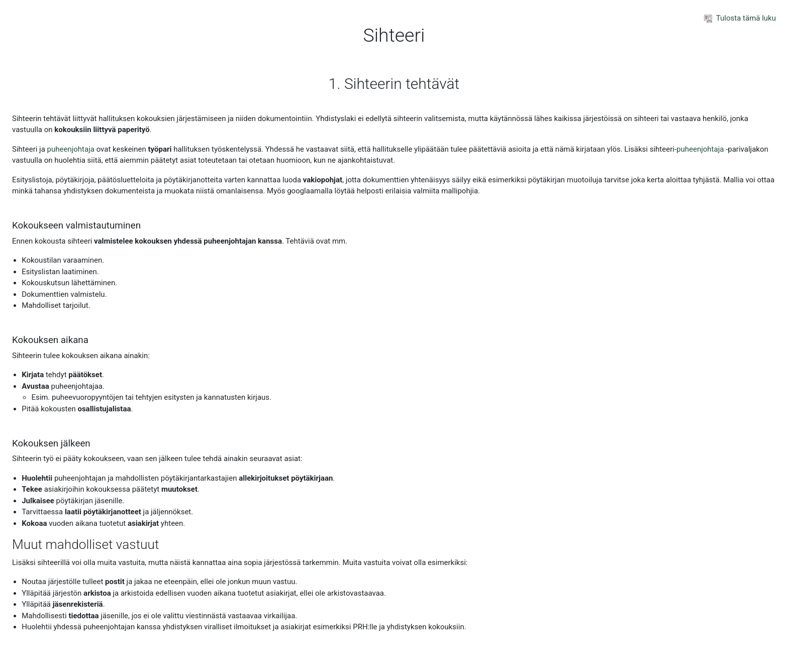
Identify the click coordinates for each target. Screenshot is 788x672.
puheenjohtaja (71, 149)
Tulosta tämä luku (740, 18)
